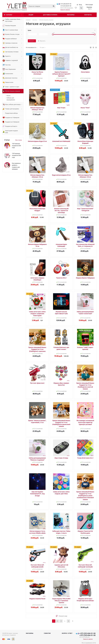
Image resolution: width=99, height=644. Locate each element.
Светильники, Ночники (12, 52)
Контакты (88, 15)
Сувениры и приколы (11, 43)
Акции (31, 15)
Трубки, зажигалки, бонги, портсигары (13, 20)
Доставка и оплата (50, 15)
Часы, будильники (10, 69)
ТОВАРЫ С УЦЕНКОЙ (11, 60)
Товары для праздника (12, 109)
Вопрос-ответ (67, 633)
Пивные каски (9, 82)
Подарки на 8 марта (11, 126)
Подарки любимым (11, 39)
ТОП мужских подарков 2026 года (16, 155)
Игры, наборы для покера (13, 104)
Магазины (71, 15)
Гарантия (47, 633)
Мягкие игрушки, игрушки (13, 91)
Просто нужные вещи (12, 30)
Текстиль (8, 65)
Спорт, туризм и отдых (12, 87)
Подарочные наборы (11, 113)
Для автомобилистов (12, 47)
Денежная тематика (11, 78)
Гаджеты (8, 56)
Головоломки (9, 74)
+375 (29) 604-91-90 (66, 4)
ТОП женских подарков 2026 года (16, 146)
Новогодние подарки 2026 (11, 132)
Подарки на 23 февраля (12, 122)
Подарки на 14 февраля (12, 118)
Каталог (9, 15)
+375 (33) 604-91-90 (66, 6)
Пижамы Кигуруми (10, 26)
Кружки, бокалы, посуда (12, 34)
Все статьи (19, 140)
